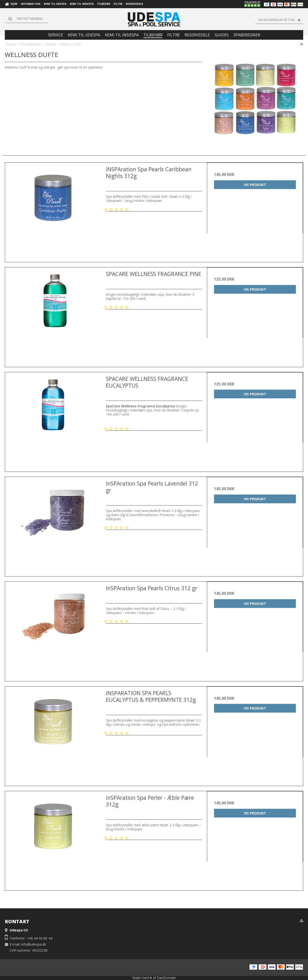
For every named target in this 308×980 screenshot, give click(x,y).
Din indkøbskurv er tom (281, 20)
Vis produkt (255, 185)
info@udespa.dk (34, 944)
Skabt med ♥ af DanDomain (154, 978)
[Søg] (26, 19)
